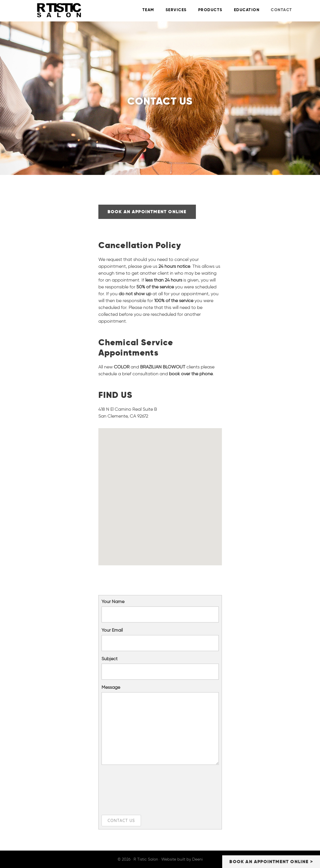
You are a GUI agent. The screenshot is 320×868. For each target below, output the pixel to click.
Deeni (197, 859)
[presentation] (125, 790)
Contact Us (121, 821)
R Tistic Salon (74, 10)
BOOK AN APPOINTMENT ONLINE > (271, 862)
